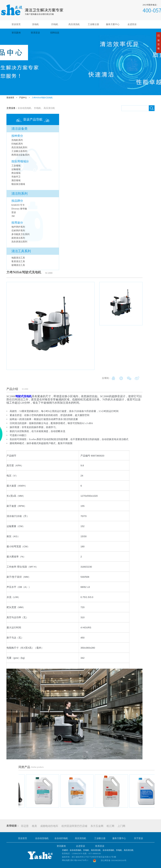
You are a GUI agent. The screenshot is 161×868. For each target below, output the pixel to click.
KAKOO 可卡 (18, 205)
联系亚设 (35, 33)
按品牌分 (17, 201)
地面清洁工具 (18, 258)
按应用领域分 (20, 161)
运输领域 (16, 169)
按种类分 (17, 136)
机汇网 (110, 826)
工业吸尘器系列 (19, 151)
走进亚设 (132, 24)
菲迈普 (25, 826)
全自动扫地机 (61, 838)
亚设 (14, 212)
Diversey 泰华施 (19, 209)
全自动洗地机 (24, 108)
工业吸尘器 (93, 24)
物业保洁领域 (18, 184)
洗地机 (35, 24)
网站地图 (66, 860)
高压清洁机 (49, 108)
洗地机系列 (17, 140)
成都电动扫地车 (49, 826)
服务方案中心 (113, 24)
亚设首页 (16, 24)
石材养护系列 (18, 231)
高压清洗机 (74, 24)
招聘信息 (55, 33)
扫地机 (55, 24)
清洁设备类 (19, 129)
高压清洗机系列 (19, 147)
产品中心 (23, 98)
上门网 (121, 826)
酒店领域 (16, 180)
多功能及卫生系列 (20, 234)
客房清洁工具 (18, 261)
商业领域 (16, 173)
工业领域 (16, 166)
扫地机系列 (17, 144)
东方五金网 (97, 826)
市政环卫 (16, 177)
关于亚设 (138, 838)
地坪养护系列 (18, 227)
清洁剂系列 (19, 194)
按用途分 (17, 223)
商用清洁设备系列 (20, 155)
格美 (34, 826)
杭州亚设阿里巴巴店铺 (74, 826)
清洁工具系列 (21, 251)
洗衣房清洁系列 (19, 242)
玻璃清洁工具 (18, 265)
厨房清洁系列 (18, 238)
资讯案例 (16, 33)
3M (13, 216)
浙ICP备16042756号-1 (79, 860)
